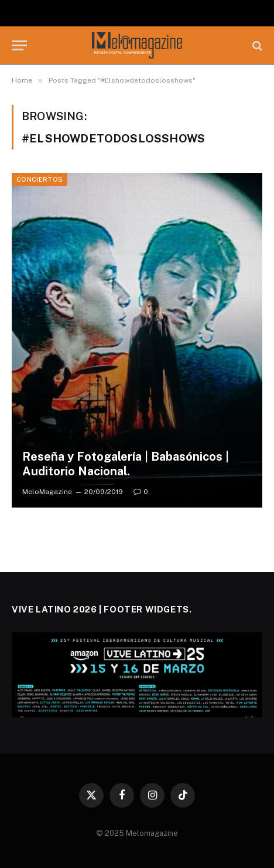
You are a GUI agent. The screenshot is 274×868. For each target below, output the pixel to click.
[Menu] (19, 45)
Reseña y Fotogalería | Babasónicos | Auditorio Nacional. (126, 464)
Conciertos (40, 179)
